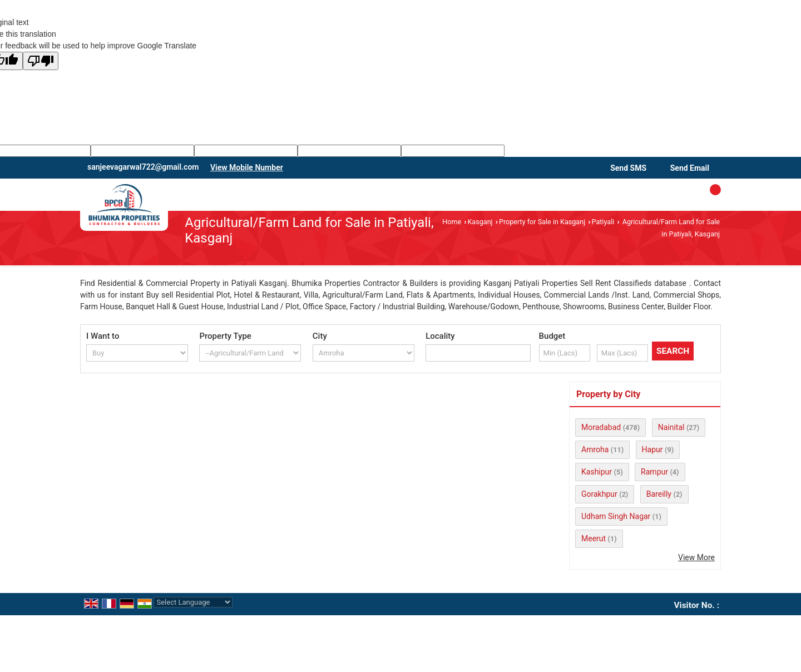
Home (452, 222)
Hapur (652, 449)
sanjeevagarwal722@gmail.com (143, 167)
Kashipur (597, 472)
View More (696, 557)
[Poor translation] (41, 61)
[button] (247, 167)
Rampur (654, 472)
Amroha (595, 449)
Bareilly (659, 494)
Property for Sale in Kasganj (542, 222)
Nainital (671, 427)
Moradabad (601, 427)
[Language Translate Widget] (193, 602)
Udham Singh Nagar (616, 516)
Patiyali (603, 222)
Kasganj (480, 222)
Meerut (594, 538)
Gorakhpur (599, 494)
